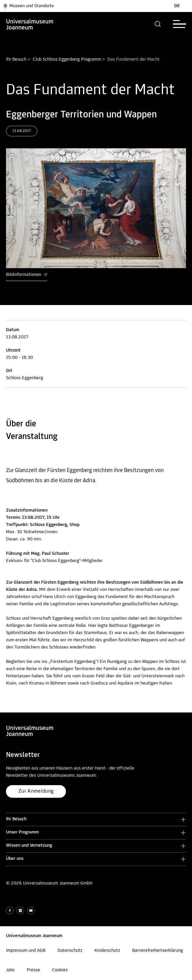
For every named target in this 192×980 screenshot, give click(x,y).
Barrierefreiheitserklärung (158, 951)
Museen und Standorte (28, 6)
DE (177, 6)
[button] (158, 24)
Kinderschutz (107, 951)
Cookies (60, 970)
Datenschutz (70, 951)
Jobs (10, 970)
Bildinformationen (27, 275)
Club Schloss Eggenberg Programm (67, 59)
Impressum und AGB (26, 951)
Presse (33, 970)
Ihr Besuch (16, 59)
